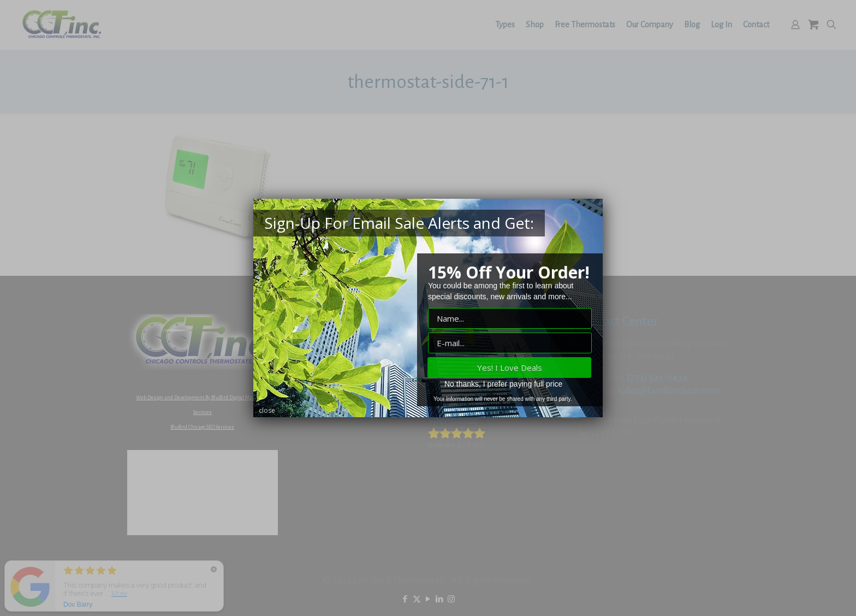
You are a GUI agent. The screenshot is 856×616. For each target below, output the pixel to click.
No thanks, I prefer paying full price (503, 384)
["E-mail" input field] (510, 343)
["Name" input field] (510, 318)
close (267, 410)
